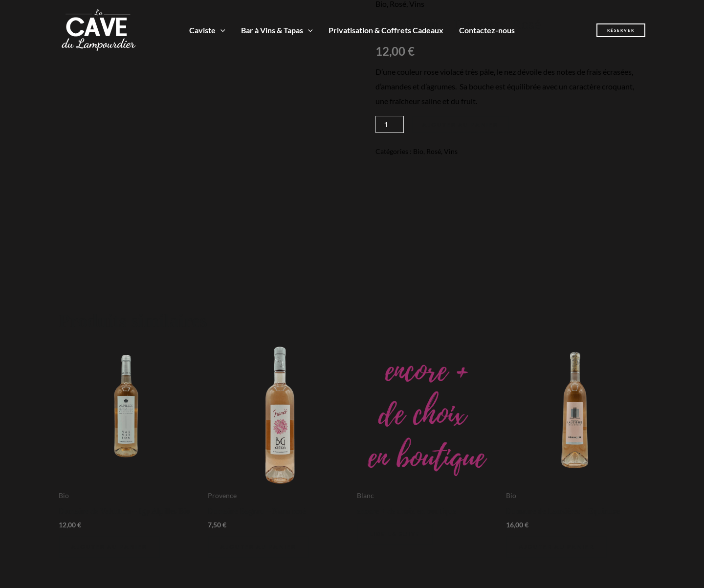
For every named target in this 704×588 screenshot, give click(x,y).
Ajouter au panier (460, 124)
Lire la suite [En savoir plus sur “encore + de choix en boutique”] (395, 534)
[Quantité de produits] (390, 124)
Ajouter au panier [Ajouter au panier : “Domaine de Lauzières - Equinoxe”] (557, 547)
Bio (418, 151)
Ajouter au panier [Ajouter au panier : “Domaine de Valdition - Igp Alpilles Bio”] (109, 547)
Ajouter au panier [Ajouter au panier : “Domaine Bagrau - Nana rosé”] (258, 547)
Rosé (434, 151)
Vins (451, 151)
